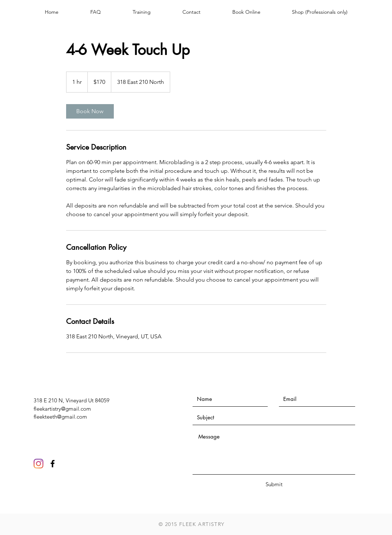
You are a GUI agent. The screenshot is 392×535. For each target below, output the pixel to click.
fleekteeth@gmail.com (60, 417)
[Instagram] (38, 464)
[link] (90, 111)
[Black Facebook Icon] (53, 464)
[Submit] (274, 484)
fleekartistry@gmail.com (62, 409)
